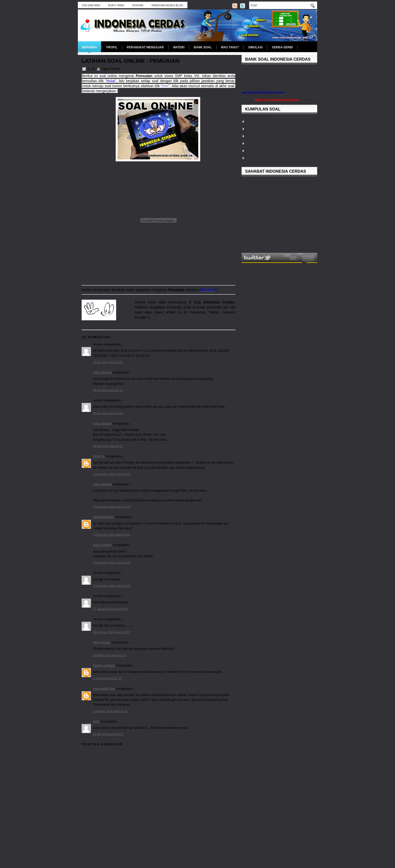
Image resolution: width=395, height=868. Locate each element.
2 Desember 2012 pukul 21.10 (111, 507)
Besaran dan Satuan (261, 121)
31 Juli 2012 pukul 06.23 (108, 446)
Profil (112, 47)
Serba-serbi (282, 47)
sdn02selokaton (104, 517)
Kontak (138, 5)
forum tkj (99, 456)
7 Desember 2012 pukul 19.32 (111, 563)
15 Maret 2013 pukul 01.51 (109, 655)
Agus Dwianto (102, 372)
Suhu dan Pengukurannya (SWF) (270, 158)
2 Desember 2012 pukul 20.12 (111, 474)
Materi (179, 47)
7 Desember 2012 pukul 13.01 (111, 535)
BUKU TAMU (116, 5)
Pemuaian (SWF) (258, 136)
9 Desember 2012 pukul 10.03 (111, 586)
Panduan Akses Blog (168, 5)
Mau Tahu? (230, 47)
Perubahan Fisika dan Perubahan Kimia (275, 150)
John (96, 721)
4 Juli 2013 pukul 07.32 (107, 678)
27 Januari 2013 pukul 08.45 (110, 609)
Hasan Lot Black (104, 666)
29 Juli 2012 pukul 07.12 (108, 390)
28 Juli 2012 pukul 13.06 (108, 362)
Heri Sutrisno (102, 642)
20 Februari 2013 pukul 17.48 (111, 632)
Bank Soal (203, 47)
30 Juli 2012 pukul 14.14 (108, 413)
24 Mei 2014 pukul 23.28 (108, 734)
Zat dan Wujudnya (259, 128)
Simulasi (255, 47)
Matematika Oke (104, 689)
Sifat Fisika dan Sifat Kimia (265, 143)
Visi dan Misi (91, 5)
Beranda (89, 47)
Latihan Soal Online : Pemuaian (130, 61)
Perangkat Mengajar (145, 47)
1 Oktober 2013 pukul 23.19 (110, 711)
